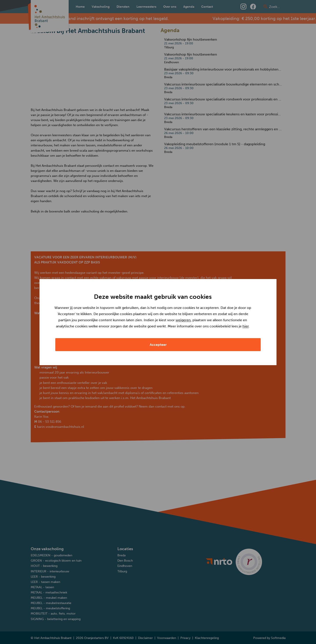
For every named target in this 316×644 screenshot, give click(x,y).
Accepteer (158, 345)
